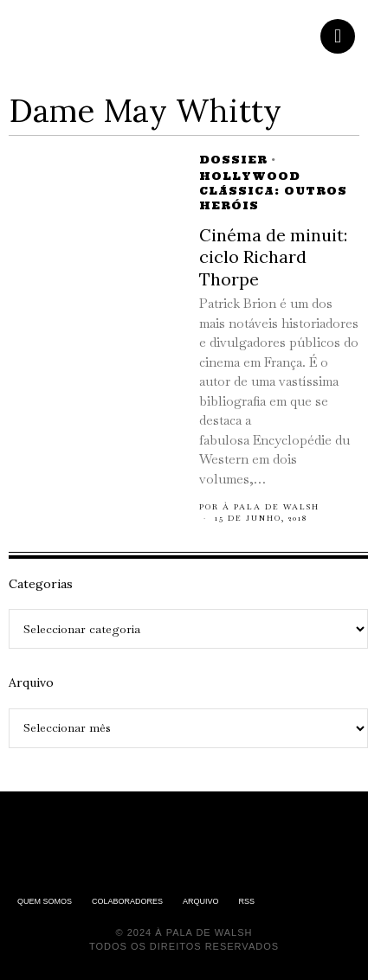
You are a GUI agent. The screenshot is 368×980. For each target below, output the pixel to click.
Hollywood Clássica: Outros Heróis (273, 191)
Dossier (233, 160)
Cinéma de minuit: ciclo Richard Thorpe (273, 257)
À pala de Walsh (271, 507)
